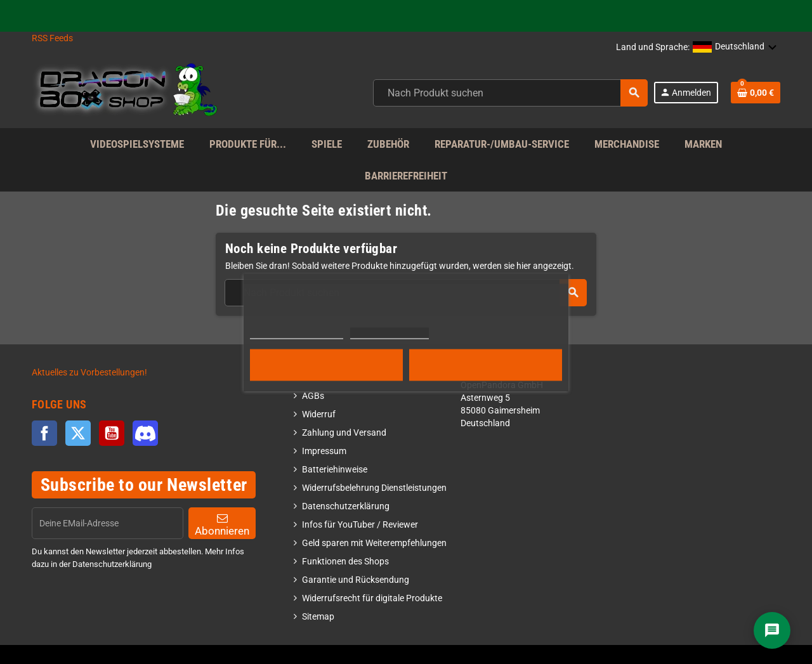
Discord (145, 433)
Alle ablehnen (326, 365)
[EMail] (108, 523)
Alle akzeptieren (486, 365)
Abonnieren (222, 525)
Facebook (44, 433)
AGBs (313, 396)
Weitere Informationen (297, 333)
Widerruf (319, 414)
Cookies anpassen (389, 333)
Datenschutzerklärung (346, 506)
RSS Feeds (52, 38)
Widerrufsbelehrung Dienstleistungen (374, 488)
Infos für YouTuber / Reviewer (360, 525)
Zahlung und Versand (344, 433)
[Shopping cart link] (756, 93)
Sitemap (318, 617)
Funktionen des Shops (345, 562)
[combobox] (510, 93)
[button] (735, 48)
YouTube (112, 433)
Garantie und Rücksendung (356, 580)
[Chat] (772, 630)
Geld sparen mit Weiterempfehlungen (374, 543)
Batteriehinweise (335, 470)
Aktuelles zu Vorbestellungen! (89, 373)
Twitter (78, 433)
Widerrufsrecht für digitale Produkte (372, 598)
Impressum (324, 451)
